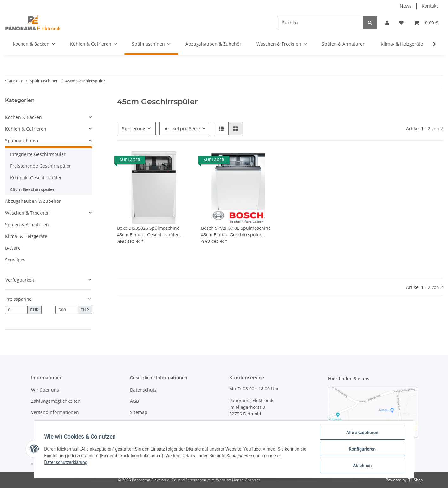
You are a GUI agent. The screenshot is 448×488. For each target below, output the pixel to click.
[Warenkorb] (426, 23)
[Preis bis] (67, 310)
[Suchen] (320, 23)
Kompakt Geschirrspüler (36, 178)
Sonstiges (15, 260)
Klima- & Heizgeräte (26, 236)
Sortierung (134, 128)
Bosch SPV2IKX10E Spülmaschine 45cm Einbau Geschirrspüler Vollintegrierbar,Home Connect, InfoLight (236, 231)
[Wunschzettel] (401, 23)
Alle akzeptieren (362, 433)
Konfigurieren (362, 449)
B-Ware (13, 248)
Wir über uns (45, 390)
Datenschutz (143, 390)
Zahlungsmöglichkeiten (56, 401)
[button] (387, 23)
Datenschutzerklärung (66, 462)
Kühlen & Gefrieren (26, 129)
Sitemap (139, 412)
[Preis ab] (16, 310)
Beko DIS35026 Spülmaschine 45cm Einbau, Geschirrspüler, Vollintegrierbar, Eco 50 (149, 231)
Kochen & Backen (23, 117)
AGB (134, 401)
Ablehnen (362, 466)
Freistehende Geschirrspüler (41, 166)
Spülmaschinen (22, 141)
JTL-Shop (415, 480)
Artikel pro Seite (182, 128)
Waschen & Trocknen (27, 213)
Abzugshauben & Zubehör (33, 201)
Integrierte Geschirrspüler (38, 154)
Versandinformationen (55, 412)
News (406, 6)
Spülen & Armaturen (27, 225)
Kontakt (430, 6)
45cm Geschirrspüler (32, 189)
